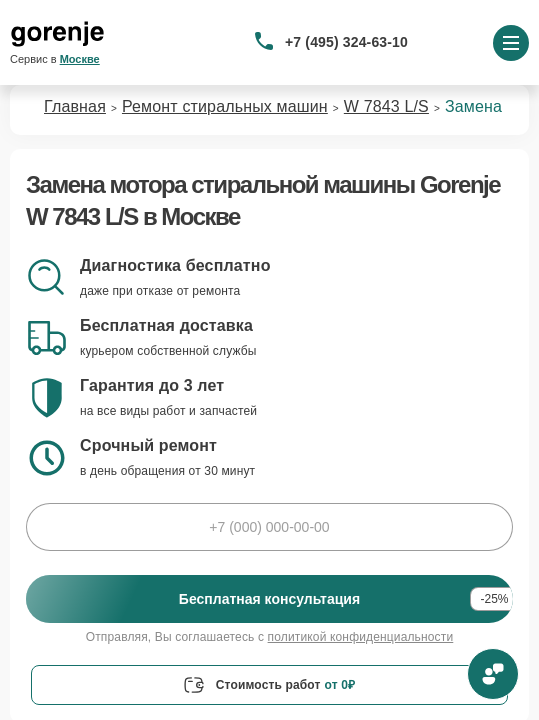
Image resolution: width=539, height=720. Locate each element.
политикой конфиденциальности (361, 637)
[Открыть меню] (511, 43)
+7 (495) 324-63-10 (346, 42)
